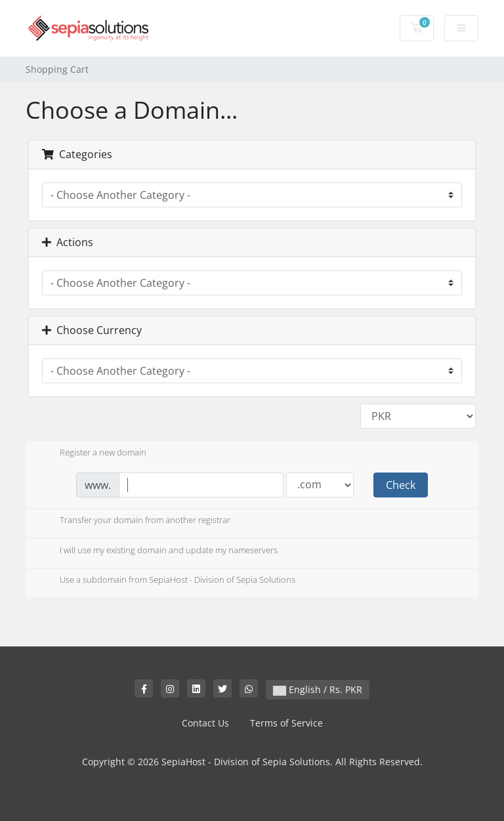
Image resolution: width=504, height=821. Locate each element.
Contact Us (205, 723)
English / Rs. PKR (318, 689)
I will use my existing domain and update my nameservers (158, 551)
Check (401, 485)
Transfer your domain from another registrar (135, 521)
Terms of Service (286, 723)
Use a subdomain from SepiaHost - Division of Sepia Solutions (167, 581)
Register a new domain (93, 453)
